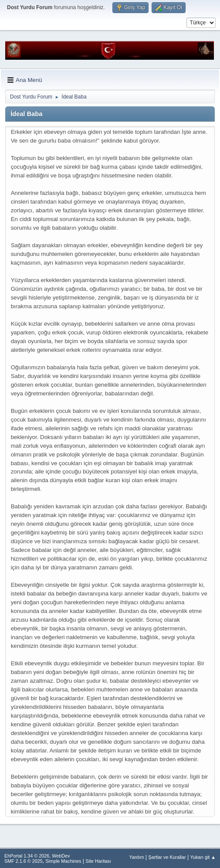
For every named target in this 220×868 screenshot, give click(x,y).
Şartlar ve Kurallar (167, 857)
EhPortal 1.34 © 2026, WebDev (37, 856)
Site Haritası (98, 861)
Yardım (137, 857)
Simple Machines (63, 861)
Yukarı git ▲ (203, 857)
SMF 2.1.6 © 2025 (24, 861)
